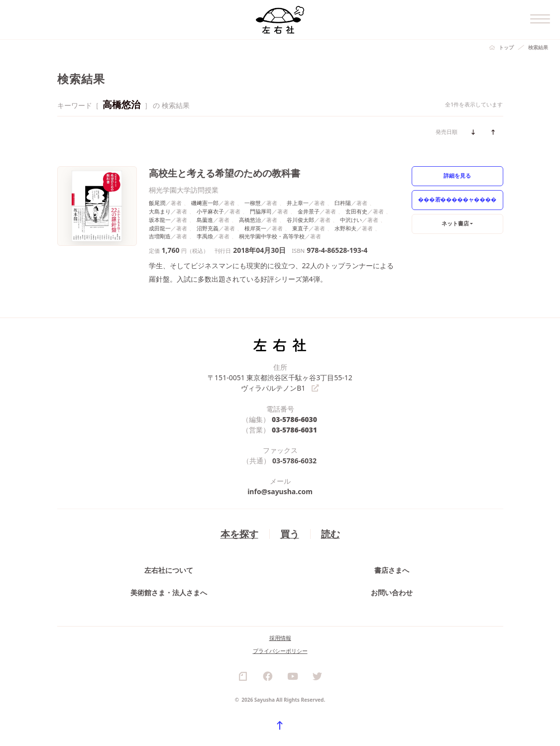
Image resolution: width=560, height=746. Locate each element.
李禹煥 (205, 236)
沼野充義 (208, 228)
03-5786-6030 (294, 419)
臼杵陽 (343, 203)
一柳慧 (253, 203)
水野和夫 (345, 228)
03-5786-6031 (294, 430)
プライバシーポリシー (280, 651)
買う (290, 534)
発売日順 (447, 132)
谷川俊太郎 (300, 220)
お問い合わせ (392, 593)
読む (331, 534)
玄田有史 (356, 211)
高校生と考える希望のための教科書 (224, 173)
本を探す (239, 534)
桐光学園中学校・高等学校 (272, 236)
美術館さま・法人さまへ (169, 593)
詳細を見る (457, 175)
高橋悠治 (250, 220)
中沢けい (351, 220)
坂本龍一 (160, 220)
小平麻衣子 (210, 211)
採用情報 (280, 638)
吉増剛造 (160, 236)
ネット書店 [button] (455, 223)
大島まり (160, 211)
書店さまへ (392, 571)
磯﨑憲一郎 (205, 203)
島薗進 (205, 220)
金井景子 (309, 211)
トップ (506, 47)
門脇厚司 (261, 211)
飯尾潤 (157, 203)
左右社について (169, 571)
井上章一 (298, 203)
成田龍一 (160, 228)
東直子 (300, 228)
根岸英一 (255, 228)
